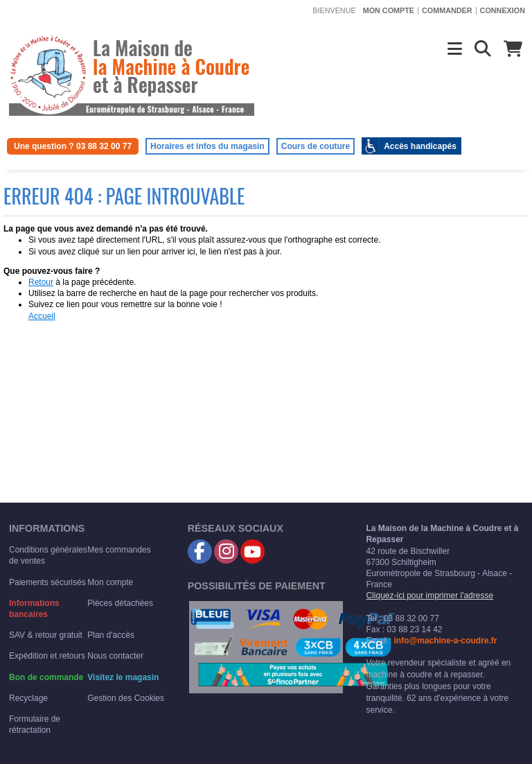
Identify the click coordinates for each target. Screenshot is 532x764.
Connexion (503, 10)
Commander (447, 10)
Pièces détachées (120, 603)
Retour (41, 282)
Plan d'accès (111, 635)
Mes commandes (119, 550)
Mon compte (389, 10)
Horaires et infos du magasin (207, 146)
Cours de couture (316, 146)
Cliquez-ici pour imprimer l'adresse (429, 596)
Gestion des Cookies (126, 698)
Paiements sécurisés (47, 582)
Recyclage (28, 698)
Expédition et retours (47, 656)
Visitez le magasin (123, 677)
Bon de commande (46, 677)
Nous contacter (115, 656)
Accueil (42, 316)
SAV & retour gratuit (46, 635)
